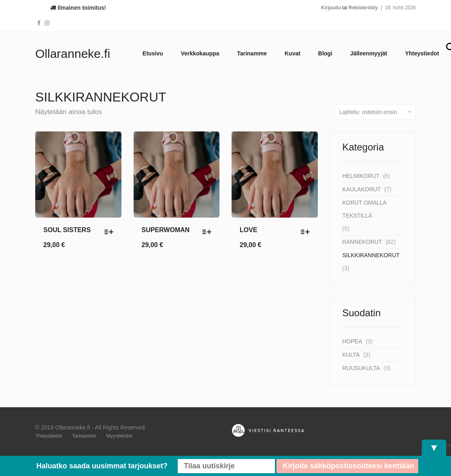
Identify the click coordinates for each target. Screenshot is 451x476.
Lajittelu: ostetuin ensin (375, 112)
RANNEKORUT (362, 242)
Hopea (352, 341)
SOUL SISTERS (67, 230)
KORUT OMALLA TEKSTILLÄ (365, 209)
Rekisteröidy (363, 8)
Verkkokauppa (200, 53)
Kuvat (293, 53)
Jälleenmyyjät (369, 53)
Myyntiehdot (119, 436)
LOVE (249, 230)
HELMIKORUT (361, 176)
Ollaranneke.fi (73, 54)
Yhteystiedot (422, 53)
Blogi (325, 53)
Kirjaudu (331, 8)
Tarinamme (252, 53)
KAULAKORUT (362, 189)
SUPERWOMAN (166, 230)
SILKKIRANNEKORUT (371, 255)
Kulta (351, 355)
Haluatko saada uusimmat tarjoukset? (102, 466)
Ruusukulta (361, 368)
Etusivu (153, 53)
